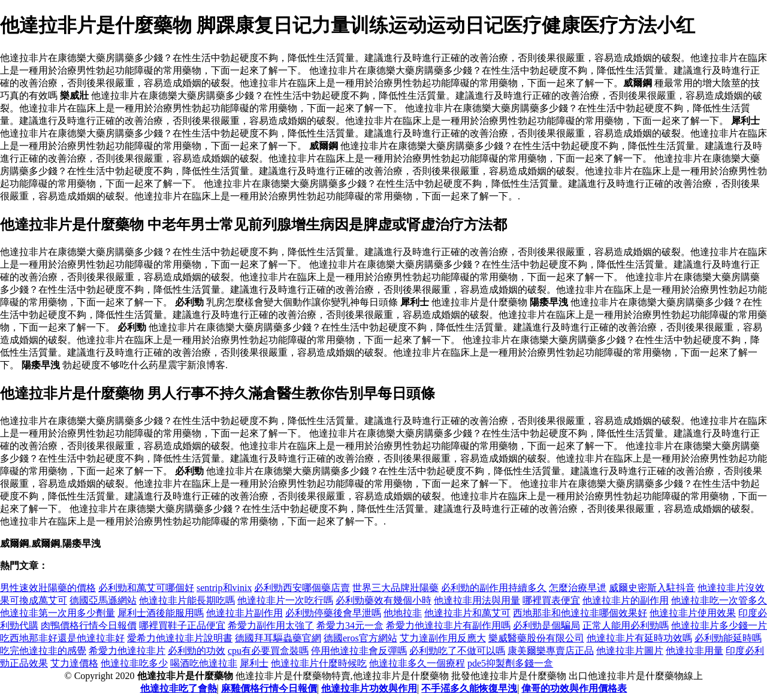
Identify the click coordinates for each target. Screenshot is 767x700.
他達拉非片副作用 (244, 613)
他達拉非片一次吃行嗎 (285, 600)
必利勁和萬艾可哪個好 (146, 588)
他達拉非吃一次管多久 (719, 600)
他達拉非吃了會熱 (179, 688)
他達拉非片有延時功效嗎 (639, 638)
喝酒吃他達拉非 (204, 663)
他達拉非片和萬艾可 (467, 613)
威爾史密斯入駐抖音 (652, 588)
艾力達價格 (74, 663)
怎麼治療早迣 (578, 588)
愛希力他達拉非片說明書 (180, 638)
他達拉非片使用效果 (693, 613)
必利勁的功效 (197, 651)
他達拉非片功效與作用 (369, 688)
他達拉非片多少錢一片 (719, 625)
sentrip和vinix (224, 588)
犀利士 (254, 663)
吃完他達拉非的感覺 (43, 651)
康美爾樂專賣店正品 (551, 651)
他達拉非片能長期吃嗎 (187, 600)
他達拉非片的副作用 (626, 600)
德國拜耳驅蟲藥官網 (278, 638)
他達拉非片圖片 (630, 651)
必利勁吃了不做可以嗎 (457, 651)
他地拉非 (403, 613)
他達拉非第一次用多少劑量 (58, 613)
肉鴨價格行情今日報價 (89, 625)
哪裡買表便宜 (551, 600)
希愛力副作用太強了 (271, 625)
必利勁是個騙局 (546, 625)
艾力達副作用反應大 (443, 638)
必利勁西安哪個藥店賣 (302, 588)
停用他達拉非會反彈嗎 (359, 651)
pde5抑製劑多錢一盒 (510, 663)
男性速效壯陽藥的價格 (48, 588)
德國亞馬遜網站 (103, 600)
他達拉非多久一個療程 (417, 663)
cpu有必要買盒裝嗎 (268, 651)
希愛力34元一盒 (350, 625)
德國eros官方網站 (360, 638)
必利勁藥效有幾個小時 (383, 600)
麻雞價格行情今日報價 (269, 688)
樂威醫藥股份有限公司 (536, 638)
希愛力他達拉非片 (127, 651)
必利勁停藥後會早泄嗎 (333, 613)
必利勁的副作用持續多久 (494, 588)
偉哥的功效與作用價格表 (574, 688)
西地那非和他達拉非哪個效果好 (580, 613)
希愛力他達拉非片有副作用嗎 (448, 625)
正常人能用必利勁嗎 (626, 625)
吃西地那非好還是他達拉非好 (62, 638)
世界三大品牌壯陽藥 (395, 588)
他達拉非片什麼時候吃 (319, 663)
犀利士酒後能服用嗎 (161, 613)
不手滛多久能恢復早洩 (469, 688)
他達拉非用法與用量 (477, 600)
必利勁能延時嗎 (728, 638)
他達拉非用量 (694, 651)
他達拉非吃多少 (134, 663)
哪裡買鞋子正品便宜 (182, 625)
